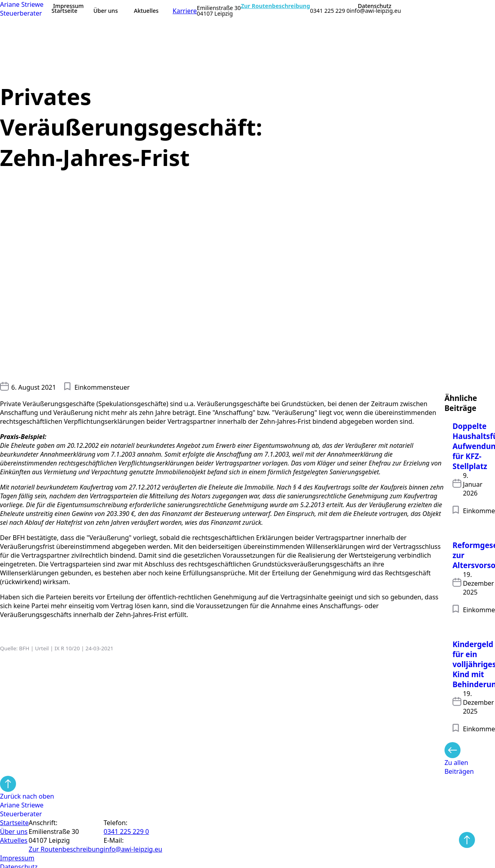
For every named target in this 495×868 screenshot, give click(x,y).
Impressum (69, 6)
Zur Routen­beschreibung (66, 849)
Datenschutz (375, 6)
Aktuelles (146, 11)
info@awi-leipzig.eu (376, 11)
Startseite (65, 11)
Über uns (106, 11)
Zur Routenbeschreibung (276, 6)
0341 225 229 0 (330, 11)
